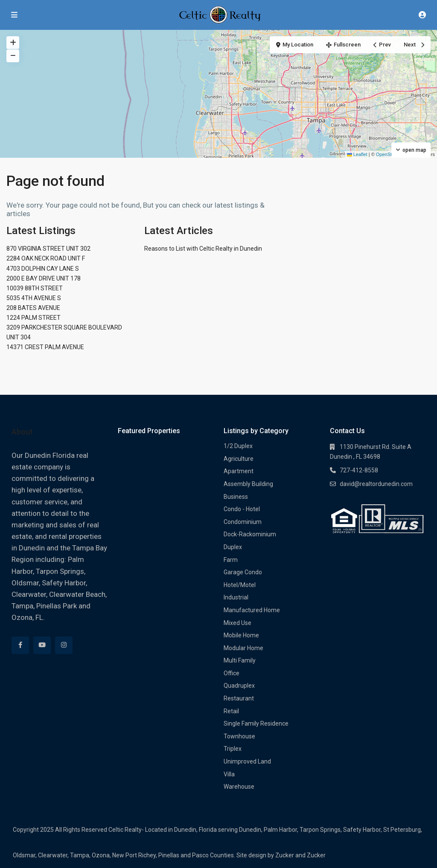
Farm (231, 560)
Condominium (243, 522)
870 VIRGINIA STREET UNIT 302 (48, 249)
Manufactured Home (252, 610)
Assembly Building (248, 484)
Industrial (236, 597)
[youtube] (42, 645)
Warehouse (239, 787)
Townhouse (239, 736)
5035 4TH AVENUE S (34, 298)
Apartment (239, 471)
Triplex (233, 749)
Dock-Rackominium (250, 534)
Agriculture (239, 459)
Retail (231, 711)
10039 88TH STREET (35, 288)
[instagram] (64, 645)
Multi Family (240, 660)
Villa (229, 774)
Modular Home (243, 648)
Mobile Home (241, 635)
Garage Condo (243, 572)
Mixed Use (237, 623)
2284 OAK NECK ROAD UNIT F (46, 258)
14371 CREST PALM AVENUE (45, 347)
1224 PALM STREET (34, 318)
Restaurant (239, 698)
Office (232, 673)
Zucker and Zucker (300, 855)
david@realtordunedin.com (376, 484)
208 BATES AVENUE (33, 308)
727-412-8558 (359, 470)
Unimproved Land (247, 761)
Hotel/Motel (240, 585)
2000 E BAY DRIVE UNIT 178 (44, 278)
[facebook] (20, 645)
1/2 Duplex (238, 446)
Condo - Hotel (242, 509)
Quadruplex (239, 686)
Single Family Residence (256, 723)
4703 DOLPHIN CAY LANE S (43, 269)
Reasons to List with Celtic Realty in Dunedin (203, 249)
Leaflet (357, 154)
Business (236, 497)
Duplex (233, 547)
